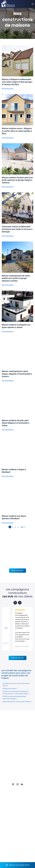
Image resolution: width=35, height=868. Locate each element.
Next (22, 527)
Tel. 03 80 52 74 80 (10, 826)
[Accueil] (8, 4)
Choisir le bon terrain (9, 689)
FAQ (5, 800)
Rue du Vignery (9, 820)
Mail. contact (8, 829)
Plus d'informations (8, 89)
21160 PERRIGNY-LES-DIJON (14, 823)
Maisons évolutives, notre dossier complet (16, 702)
